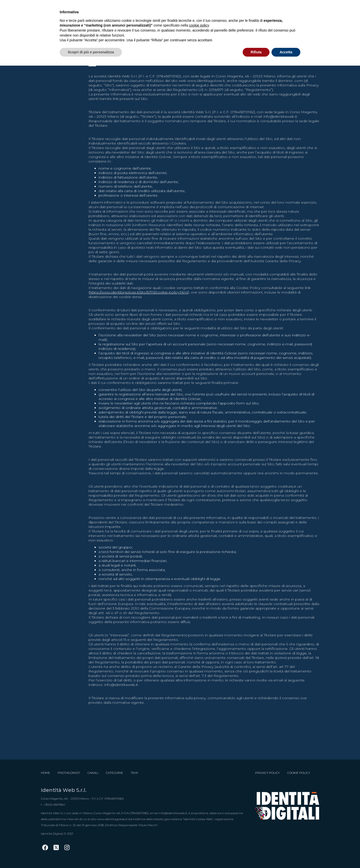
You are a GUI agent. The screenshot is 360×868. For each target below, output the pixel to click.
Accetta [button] (286, 52)
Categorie (114, 773)
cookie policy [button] (199, 25)
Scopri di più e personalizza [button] (91, 52)
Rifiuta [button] (256, 52)
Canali (93, 773)
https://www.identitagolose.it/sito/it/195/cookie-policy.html (139, 292)
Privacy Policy (267, 773)
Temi (134, 773)
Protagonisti (69, 773)
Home (46, 773)
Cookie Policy (299, 773)
